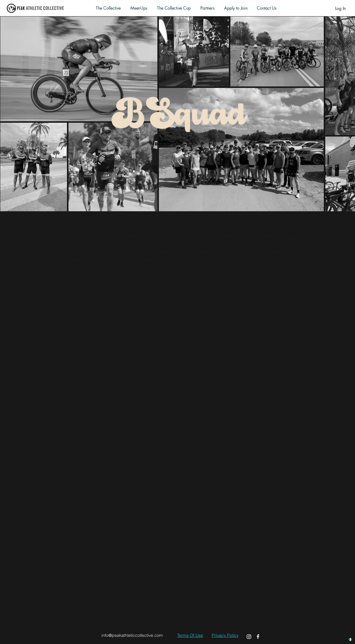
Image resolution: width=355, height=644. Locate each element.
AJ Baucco (110, 232)
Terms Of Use (190, 635)
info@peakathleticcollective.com (132, 635)
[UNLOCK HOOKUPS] (350, 639)
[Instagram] (249, 636)
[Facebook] (258, 636)
